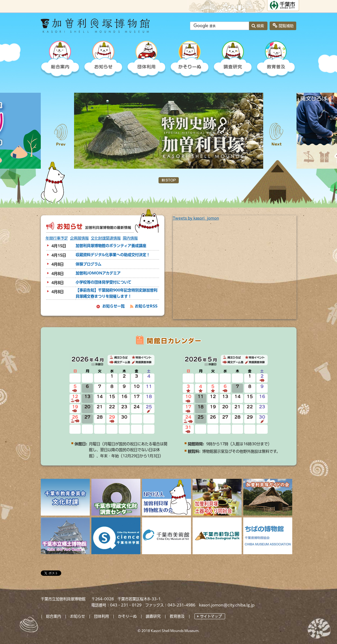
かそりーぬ (127, 616)
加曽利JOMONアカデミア (98, 273)
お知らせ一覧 (113, 306)
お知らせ (78, 616)
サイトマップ (211, 616)
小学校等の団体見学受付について (103, 282)
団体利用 (101, 616)
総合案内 (54, 616)
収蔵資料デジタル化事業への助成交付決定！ (113, 255)
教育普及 (177, 616)
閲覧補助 (286, 26)
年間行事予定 (57, 238)
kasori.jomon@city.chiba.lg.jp (227, 605)
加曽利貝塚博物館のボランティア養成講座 (111, 246)
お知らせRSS (146, 306)
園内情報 (130, 238)
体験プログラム (89, 264)
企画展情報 (79, 238)
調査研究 (153, 616)
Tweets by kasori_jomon (196, 218)
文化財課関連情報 (106, 238)
